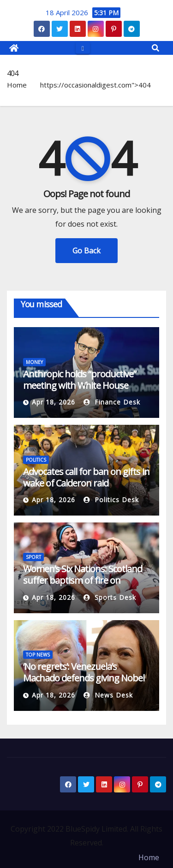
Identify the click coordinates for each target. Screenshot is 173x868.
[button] (155, 48)
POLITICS (36, 460)
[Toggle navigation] (83, 48)
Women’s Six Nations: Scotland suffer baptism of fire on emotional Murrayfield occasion (85, 580)
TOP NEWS (38, 655)
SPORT (33, 557)
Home (17, 85)
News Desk (108, 695)
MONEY (34, 362)
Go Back (86, 251)
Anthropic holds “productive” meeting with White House (80, 380)
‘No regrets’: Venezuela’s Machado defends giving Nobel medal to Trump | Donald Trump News (84, 684)
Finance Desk (112, 402)
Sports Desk (110, 597)
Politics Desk (111, 500)
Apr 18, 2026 (54, 402)
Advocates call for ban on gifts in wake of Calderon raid (86, 477)
